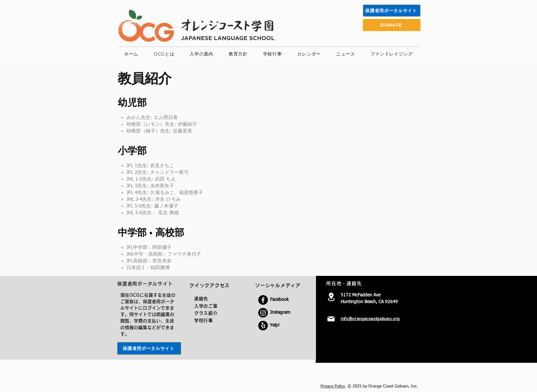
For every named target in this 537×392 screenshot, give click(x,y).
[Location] (331, 297)
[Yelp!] (263, 326)
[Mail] (331, 319)
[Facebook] (263, 300)
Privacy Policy (333, 386)
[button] (164, 54)
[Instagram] (263, 313)
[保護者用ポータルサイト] (392, 11)
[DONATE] (392, 25)
